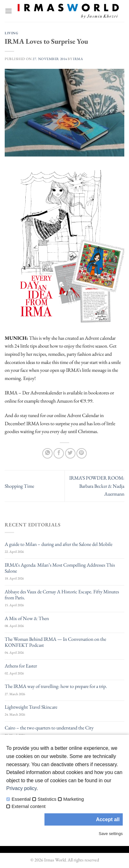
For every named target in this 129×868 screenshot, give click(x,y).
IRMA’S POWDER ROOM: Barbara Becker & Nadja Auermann (97, 486)
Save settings (111, 834)
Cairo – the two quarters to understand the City (49, 728)
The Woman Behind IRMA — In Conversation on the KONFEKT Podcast (55, 642)
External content (28, 806)
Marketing (74, 799)
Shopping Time (19, 486)
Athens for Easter (21, 666)
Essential (21, 799)
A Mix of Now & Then (27, 618)
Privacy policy (21, 788)
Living (11, 33)
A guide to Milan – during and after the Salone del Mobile (59, 544)
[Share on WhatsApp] (47, 453)
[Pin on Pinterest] (82, 453)
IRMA (78, 59)
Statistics (47, 799)
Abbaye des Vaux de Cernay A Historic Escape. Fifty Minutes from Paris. (62, 595)
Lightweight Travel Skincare (31, 707)
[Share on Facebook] (59, 453)
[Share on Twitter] (70, 453)
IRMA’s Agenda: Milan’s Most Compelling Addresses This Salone (60, 568)
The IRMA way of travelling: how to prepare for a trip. (56, 686)
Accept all (108, 819)
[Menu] (8, 11)
